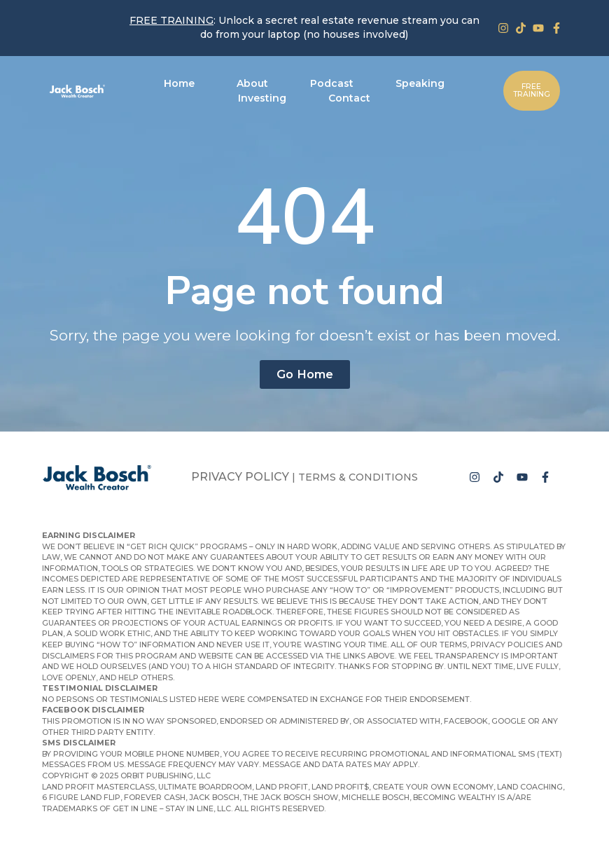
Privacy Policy (240, 477)
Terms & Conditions (358, 477)
